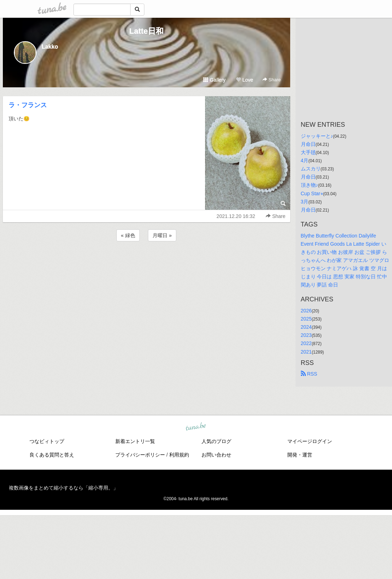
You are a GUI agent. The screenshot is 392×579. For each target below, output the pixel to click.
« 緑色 (128, 235)
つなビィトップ (47, 441)
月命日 (308, 144)
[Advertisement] (147, 262)
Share (272, 80)
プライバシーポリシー (140, 455)
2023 (306, 335)
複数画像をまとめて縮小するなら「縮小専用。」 (64, 488)
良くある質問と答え (52, 455)
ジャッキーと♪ (317, 136)
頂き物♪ (310, 185)
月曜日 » (162, 235)
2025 (306, 319)
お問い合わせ (216, 455)
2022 (306, 343)
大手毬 (308, 152)
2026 (306, 311)
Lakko (50, 47)
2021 (306, 352)
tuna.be (196, 427)
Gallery (214, 80)
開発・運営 (300, 455)
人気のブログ (216, 441)
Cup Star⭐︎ (312, 193)
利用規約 (179, 455)
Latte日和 (146, 31)
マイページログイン (310, 441)
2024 (306, 327)
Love (244, 80)
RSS (309, 374)
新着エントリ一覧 (135, 441)
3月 (305, 202)
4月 (305, 160)
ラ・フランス (28, 105)
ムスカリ (311, 169)
